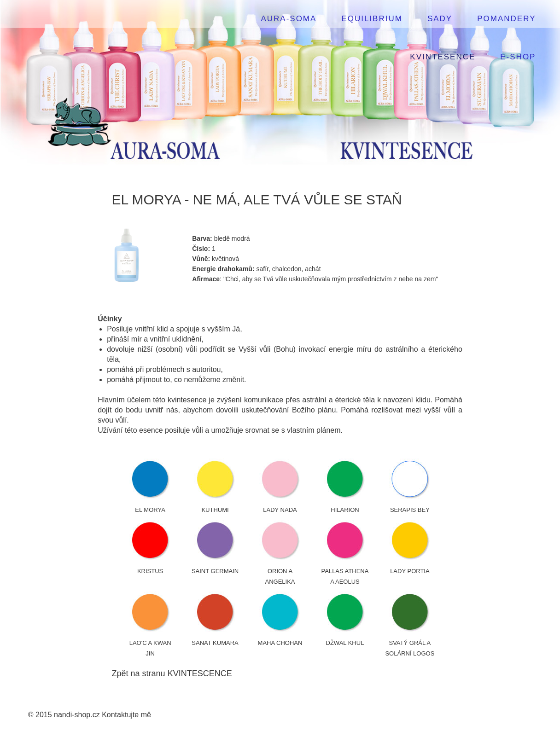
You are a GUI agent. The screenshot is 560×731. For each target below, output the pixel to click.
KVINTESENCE (443, 57)
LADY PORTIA (410, 571)
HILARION (345, 510)
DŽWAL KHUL (345, 643)
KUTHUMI (215, 510)
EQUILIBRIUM (372, 19)
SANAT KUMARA (215, 643)
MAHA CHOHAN (280, 643)
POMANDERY (506, 19)
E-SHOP (518, 57)
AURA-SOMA (289, 19)
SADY (440, 19)
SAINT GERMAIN (215, 571)
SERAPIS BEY (410, 510)
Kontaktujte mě (126, 715)
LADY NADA (280, 510)
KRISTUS (150, 571)
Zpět (120, 673)
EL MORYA (150, 510)
